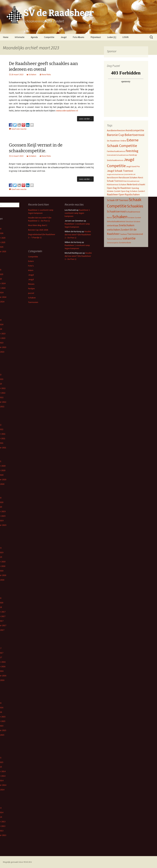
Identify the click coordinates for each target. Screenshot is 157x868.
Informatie (20, 37)
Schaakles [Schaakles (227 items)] (135, 206)
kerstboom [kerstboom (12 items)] (113, 177)
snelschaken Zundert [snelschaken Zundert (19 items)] (118, 230)
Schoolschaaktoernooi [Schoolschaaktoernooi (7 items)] (116, 221)
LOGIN (125, 37)
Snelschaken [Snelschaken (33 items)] (127, 225)
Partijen (31, 288)
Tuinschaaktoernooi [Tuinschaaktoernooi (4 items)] (115, 239)
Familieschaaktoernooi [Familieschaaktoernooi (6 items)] (116, 151)
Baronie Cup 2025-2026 (38, 230)
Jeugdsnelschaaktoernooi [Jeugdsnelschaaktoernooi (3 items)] (115, 174)
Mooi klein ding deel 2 (38, 225)
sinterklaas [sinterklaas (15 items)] (113, 225)
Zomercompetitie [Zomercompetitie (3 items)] (113, 243)
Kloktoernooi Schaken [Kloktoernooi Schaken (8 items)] (117, 184)
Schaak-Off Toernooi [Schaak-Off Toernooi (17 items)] (118, 200)
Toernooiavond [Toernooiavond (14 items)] (135, 234)
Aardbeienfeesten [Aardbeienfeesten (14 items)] (116, 130)
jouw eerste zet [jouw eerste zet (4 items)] (130, 174)
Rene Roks (46, 74)
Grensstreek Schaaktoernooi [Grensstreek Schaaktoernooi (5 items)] (118, 155)
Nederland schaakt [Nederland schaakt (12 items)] (136, 184)
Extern (31, 261)
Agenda (34, 37)
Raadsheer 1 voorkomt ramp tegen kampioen (77, 213)
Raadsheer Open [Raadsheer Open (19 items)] (116, 194)
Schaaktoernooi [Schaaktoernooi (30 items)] (116, 211)
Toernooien (33, 302)
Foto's (31, 266)
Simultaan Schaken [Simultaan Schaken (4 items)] (133, 222)
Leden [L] (112, 37)
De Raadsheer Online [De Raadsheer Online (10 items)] (117, 141)
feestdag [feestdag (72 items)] (132, 151)
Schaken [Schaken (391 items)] (120, 217)
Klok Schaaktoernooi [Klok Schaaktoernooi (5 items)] (131, 181)
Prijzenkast (96, 37)
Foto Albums (78, 37)
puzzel (31, 293)
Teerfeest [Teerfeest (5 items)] (123, 234)
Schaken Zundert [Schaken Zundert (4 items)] (134, 218)
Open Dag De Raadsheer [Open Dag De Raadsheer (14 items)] (119, 188)
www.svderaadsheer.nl (67, 110)
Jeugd (64, 37)
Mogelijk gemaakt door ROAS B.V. (17, 862)
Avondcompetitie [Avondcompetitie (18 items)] (135, 130)
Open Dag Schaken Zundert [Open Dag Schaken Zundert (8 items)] (133, 191)
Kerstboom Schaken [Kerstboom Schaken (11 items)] (128, 177)
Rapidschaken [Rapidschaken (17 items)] (132, 194)
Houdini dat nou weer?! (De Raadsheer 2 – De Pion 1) (78, 235)
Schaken (32, 74)
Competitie (49, 37)
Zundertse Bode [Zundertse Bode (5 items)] (125, 243)
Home (6, 37)
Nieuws (31, 284)
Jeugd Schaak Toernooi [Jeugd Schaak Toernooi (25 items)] (120, 171)
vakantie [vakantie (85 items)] (129, 238)
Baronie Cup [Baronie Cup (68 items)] (116, 135)
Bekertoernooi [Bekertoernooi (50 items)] (134, 135)
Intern (31, 270)
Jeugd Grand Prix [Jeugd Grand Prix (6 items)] (133, 166)
